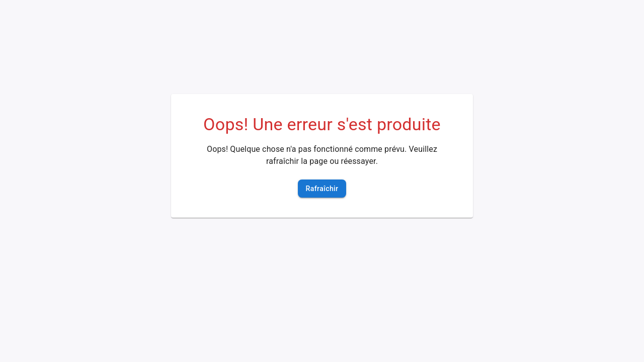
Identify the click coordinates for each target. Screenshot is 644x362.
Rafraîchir (322, 189)
